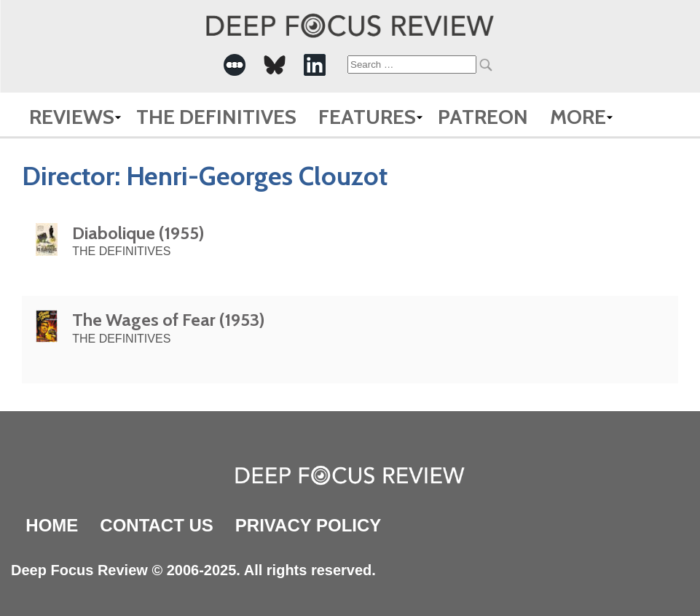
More (578, 117)
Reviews (72, 117)
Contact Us (157, 525)
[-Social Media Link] (235, 65)
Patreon (483, 117)
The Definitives (216, 117)
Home (52, 525)
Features (367, 117)
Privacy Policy (308, 525)
